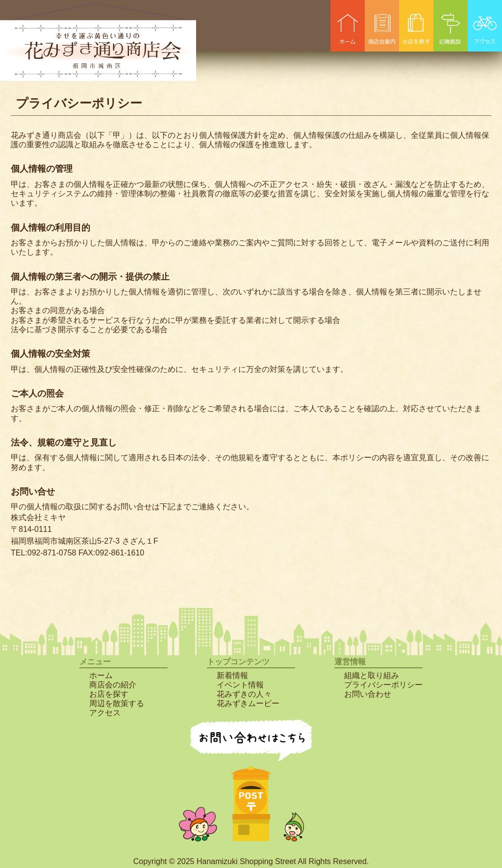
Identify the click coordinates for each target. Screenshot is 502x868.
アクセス (105, 713)
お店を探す (109, 694)
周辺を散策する (117, 703)
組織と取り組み (372, 675)
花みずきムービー (248, 703)
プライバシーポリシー (383, 685)
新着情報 (232, 675)
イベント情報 (240, 685)
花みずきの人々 (244, 694)
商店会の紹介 (113, 685)
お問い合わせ (368, 694)
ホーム (101, 675)
